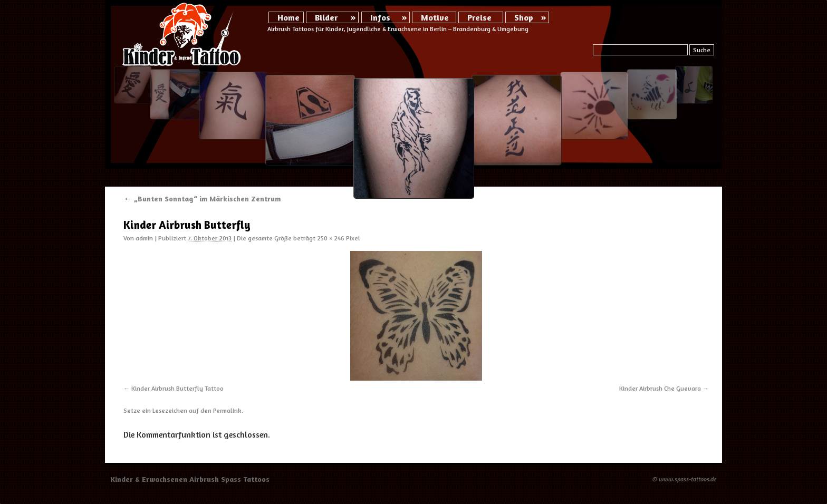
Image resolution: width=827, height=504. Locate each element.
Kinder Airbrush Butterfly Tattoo (177, 388)
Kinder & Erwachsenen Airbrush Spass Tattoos (190, 479)
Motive (435, 17)
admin (144, 238)
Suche (702, 50)
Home (289, 17)
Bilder (326, 17)
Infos (380, 17)
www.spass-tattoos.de (688, 479)
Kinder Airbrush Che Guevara (660, 388)
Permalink (227, 410)
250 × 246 (331, 238)
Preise (479, 17)
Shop (524, 17)
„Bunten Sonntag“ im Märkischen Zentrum (202, 198)
